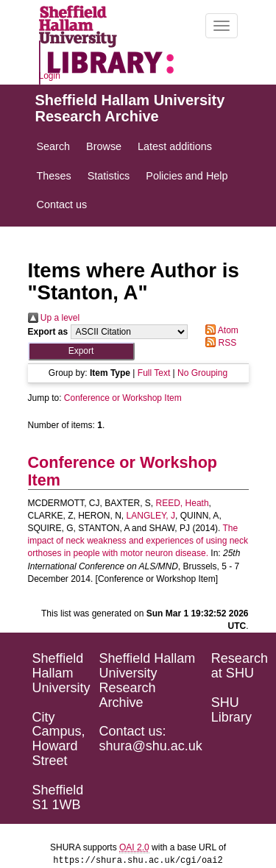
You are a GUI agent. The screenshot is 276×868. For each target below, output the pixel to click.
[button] (81, 351)
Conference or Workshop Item (123, 398)
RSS (219, 343)
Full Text (154, 373)
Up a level (54, 318)
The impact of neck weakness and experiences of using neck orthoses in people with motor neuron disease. (138, 541)
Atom (220, 330)
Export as (48, 332)
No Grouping (202, 373)
